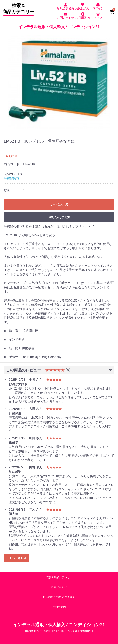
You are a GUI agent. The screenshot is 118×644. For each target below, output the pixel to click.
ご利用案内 (59, 607)
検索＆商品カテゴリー (59, 577)
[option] (59, 82)
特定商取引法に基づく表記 (59, 597)
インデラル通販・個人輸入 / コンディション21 (59, 27)
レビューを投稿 (17, 558)
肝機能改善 (12, 178)
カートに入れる (59, 204)
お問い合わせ (59, 587)
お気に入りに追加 (59, 217)
